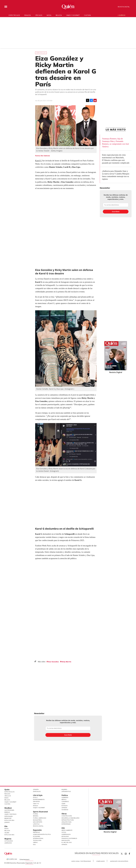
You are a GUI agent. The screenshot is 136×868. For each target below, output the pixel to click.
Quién (7, 790)
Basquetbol (37, 820)
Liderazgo (8, 843)
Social (64, 832)
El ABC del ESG (67, 842)
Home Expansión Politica (42, 834)
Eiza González (53, 662)
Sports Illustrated (40, 812)
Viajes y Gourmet (10, 802)
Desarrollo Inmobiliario (70, 818)
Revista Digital (124, 7)
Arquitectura (67, 822)
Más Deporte (38, 822)
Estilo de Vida (9, 820)
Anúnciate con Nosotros (119, 861)
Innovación (66, 840)
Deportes (36, 801)
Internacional (38, 838)
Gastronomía (9, 810)
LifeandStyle (66, 791)
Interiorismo (66, 824)
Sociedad (65, 810)
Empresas (36, 832)
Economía (37, 836)
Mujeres (8, 839)
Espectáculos (14, 15)
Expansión (37, 830)
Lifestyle (36, 824)
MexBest (8, 808)
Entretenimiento (39, 799)
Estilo (35, 797)
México (64, 799)
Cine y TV (36, 804)
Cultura (87, 15)
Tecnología (37, 840)
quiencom (128, 853)
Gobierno (65, 797)
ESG (34, 844)
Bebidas (7, 812)
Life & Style (38, 795)
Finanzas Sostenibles (69, 838)
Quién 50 (122, 15)
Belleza (59, 15)
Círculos (39, 15)
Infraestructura (68, 820)
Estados (65, 806)
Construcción (67, 816)
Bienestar (8, 818)
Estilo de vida (9, 835)
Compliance (100, 861)
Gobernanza (66, 834)
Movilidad (65, 836)
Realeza (28, 15)
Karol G (38, 161)
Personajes (9, 816)
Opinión (36, 789)
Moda (49, 15)
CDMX (63, 804)
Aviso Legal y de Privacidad (81, 861)
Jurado (7, 822)
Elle (6, 826)
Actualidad (9, 841)
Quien (122, 854)
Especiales (37, 791)
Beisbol (36, 816)
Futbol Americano (40, 818)
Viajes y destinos (10, 814)
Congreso (65, 801)
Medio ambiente (67, 830)
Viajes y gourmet (73, 15)
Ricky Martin (66, 662)
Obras (35, 842)
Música (36, 806)
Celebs (7, 833)
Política (65, 795)
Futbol (36, 814)
